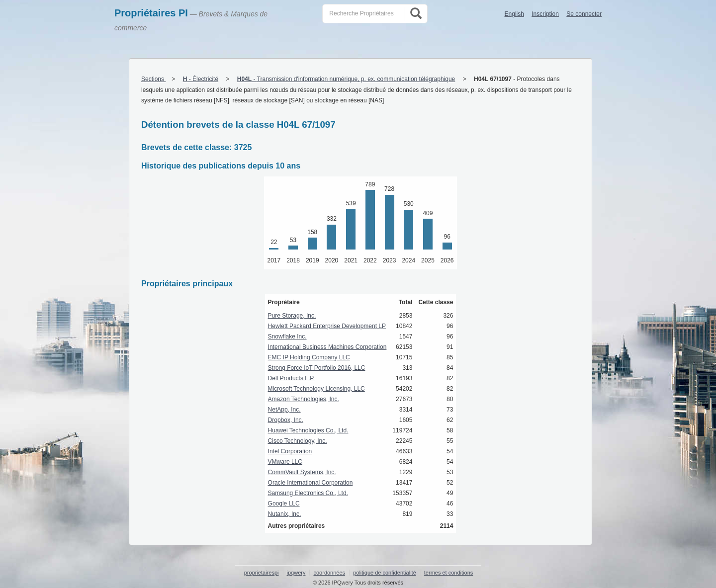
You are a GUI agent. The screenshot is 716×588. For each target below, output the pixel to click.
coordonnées (329, 573)
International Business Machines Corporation (327, 347)
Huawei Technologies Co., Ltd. (308, 430)
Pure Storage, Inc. (292, 316)
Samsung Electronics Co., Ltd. (308, 493)
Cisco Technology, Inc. (298, 441)
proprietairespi (262, 573)
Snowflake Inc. (287, 336)
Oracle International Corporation (311, 483)
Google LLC (284, 504)
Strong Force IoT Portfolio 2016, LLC (317, 368)
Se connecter (584, 14)
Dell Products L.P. (292, 378)
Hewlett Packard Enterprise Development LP (327, 326)
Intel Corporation (290, 451)
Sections (153, 79)
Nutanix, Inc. (285, 514)
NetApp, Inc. (284, 410)
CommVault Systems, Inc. (302, 472)
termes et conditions (448, 573)
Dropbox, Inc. (286, 420)
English (514, 14)
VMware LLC (285, 462)
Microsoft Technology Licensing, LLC (316, 389)
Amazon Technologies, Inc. (304, 399)
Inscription (545, 14)
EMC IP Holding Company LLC (309, 357)
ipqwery (296, 573)
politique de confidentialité (385, 573)
